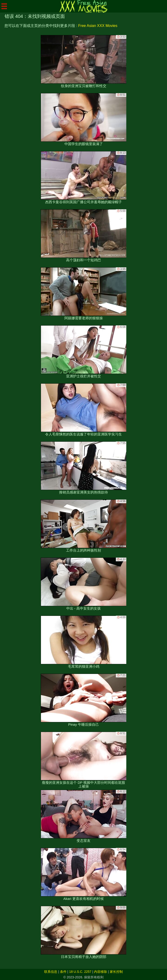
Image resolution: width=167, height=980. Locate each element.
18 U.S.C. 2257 (80, 972)
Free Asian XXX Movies (98, 26)
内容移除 (100, 972)
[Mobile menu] (4, 6)
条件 (63, 972)
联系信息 (51, 972)
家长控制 (116, 972)
